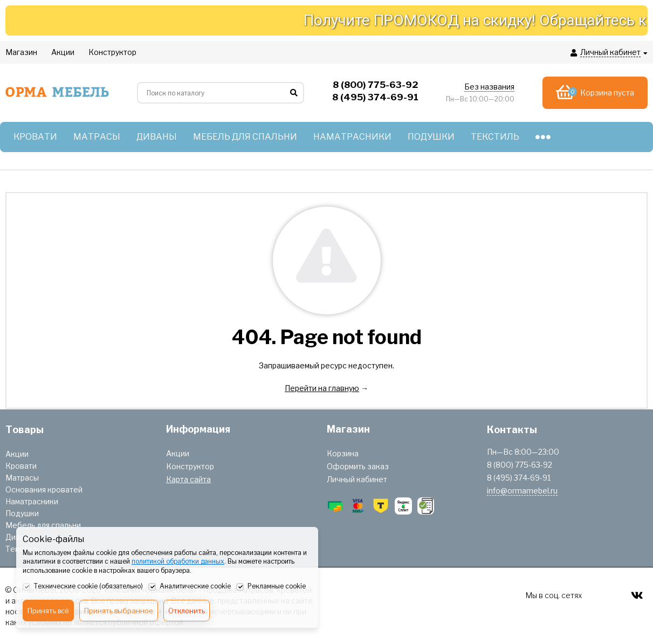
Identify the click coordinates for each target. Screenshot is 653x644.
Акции (17, 454)
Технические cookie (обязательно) (83, 587)
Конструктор (190, 466)
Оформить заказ (358, 466)
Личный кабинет (357, 479)
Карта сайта (188, 479)
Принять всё (48, 611)
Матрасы (22, 478)
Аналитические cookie (190, 587)
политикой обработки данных (178, 561)
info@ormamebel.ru (522, 491)
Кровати (21, 466)
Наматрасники (32, 501)
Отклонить (187, 611)
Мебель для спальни (43, 525)
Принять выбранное (119, 611)
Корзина (343, 453)
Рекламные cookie (271, 587)
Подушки (22, 513)
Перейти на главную (322, 388)
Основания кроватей (44, 489)
